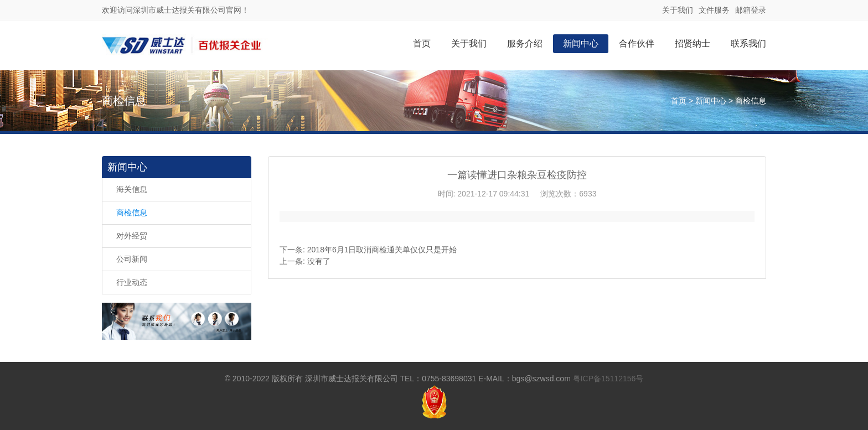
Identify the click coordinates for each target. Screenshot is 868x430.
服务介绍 (525, 43)
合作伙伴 (637, 43)
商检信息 (751, 101)
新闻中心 (581, 43)
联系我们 (748, 43)
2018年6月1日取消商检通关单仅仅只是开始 (382, 250)
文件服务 (714, 10)
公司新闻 (132, 259)
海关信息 (132, 189)
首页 (422, 43)
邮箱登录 (751, 10)
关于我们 (678, 10)
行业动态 (132, 282)
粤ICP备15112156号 (608, 379)
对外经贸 (132, 236)
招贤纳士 (693, 43)
